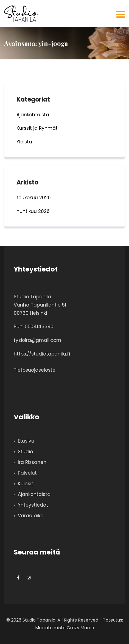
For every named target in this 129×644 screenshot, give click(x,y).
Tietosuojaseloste (35, 370)
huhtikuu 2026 (33, 211)
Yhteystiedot (33, 505)
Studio (25, 452)
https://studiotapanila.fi (42, 354)
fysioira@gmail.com (37, 340)
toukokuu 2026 (34, 198)
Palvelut (27, 473)
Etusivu (26, 441)
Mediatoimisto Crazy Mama (65, 628)
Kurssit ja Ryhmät (37, 128)
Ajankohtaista (33, 115)
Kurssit (26, 484)
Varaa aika (31, 516)
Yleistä (24, 142)
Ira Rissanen (32, 462)
